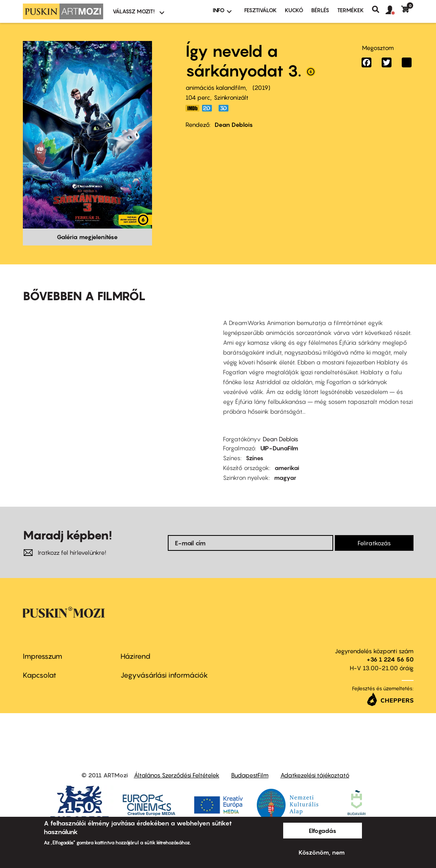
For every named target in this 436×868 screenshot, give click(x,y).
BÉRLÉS (320, 10)
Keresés (379, 9)
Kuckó (294, 10)
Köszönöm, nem (322, 852)
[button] (393, 10)
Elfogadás (323, 831)
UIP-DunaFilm (279, 448)
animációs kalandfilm (216, 87)
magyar (285, 478)
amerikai (287, 468)
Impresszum (43, 656)
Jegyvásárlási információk (164, 675)
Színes (255, 458)
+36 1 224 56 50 (390, 659)
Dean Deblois (234, 125)
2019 (261, 87)
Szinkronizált (231, 97)
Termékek (351, 10)
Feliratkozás (374, 543)
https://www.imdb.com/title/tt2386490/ (193, 108)
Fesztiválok (261, 10)
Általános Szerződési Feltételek (177, 775)
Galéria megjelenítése (87, 237)
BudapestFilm (250, 775)
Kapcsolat (40, 675)
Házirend (135, 656)
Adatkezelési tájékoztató (315, 775)
